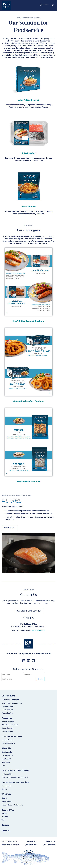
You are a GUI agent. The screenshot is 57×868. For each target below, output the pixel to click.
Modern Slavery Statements (12, 805)
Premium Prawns (8, 743)
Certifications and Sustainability (15, 770)
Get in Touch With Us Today (28, 611)
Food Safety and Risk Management (15, 777)
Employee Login (31, 845)
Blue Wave (6, 762)
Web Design (6, 845)
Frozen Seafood (7, 713)
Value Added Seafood (10, 725)
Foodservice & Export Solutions (15, 782)
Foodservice (7, 718)
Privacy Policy (31, 841)
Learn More (9, 528)
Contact (5, 831)
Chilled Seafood (7, 707)
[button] (54, 2)
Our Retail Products (10, 700)
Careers (5, 825)
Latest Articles (7, 802)
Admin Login (51, 841)
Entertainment (7, 710)
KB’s (3, 765)
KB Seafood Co (7, 756)
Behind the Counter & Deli (12, 703)
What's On (7, 794)
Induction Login (49, 845)
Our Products (8, 696)
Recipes (5, 817)
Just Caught (6, 759)
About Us (6, 748)
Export (4, 789)
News (4, 798)
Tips (3, 820)
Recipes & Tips (8, 810)
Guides (4, 814)
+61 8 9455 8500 (39, 630)
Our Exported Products (12, 736)
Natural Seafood (8, 722)
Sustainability (7, 774)
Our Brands (7, 752)
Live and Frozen (8, 740)
